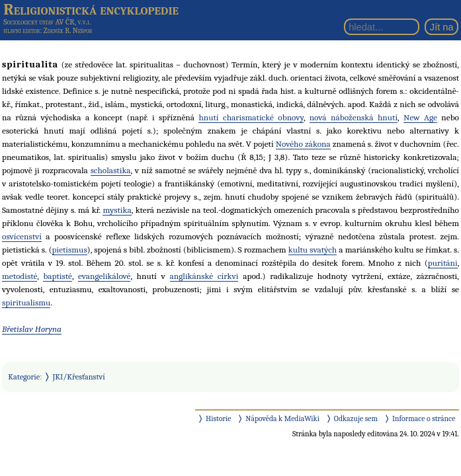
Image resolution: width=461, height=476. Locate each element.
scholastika (111, 170)
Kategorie (24, 377)
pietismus (70, 250)
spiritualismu (26, 302)
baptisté (57, 276)
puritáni (443, 263)
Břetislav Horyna (32, 329)
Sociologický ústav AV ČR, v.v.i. (47, 22)
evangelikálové (104, 276)
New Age (420, 117)
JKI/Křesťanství (79, 377)
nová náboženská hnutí (354, 117)
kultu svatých (313, 250)
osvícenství (22, 236)
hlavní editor (21, 31)
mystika (117, 210)
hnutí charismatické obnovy (251, 117)
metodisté (20, 276)
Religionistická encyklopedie (91, 9)
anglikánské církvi (204, 276)
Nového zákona (303, 144)
